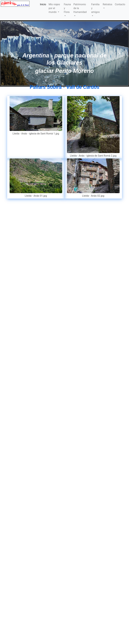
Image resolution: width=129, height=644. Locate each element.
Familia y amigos (95, 8)
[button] (10, 53)
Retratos (107, 4)
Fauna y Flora (67, 8)
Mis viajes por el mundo (54, 8)
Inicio (43, 4)
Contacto (120, 4)
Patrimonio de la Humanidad (80, 8)
